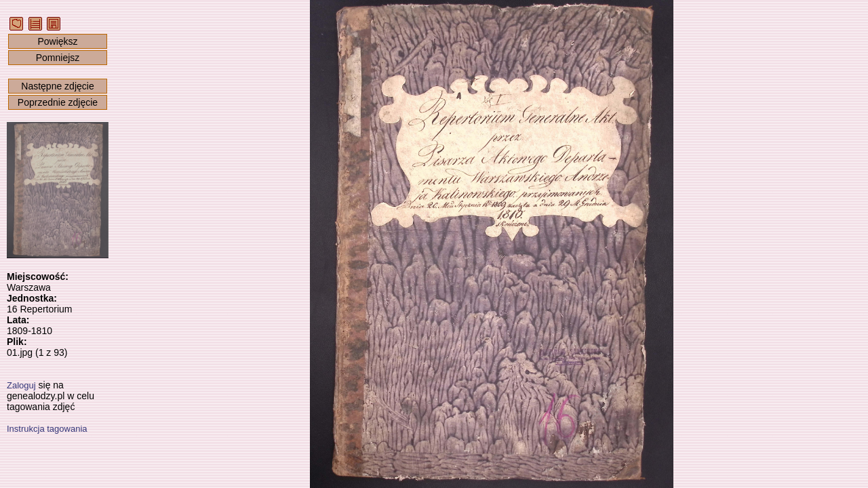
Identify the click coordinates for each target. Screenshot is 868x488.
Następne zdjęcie (57, 86)
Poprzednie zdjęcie (58, 102)
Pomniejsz (58, 58)
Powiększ (57, 41)
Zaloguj (21, 385)
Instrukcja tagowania (47, 429)
